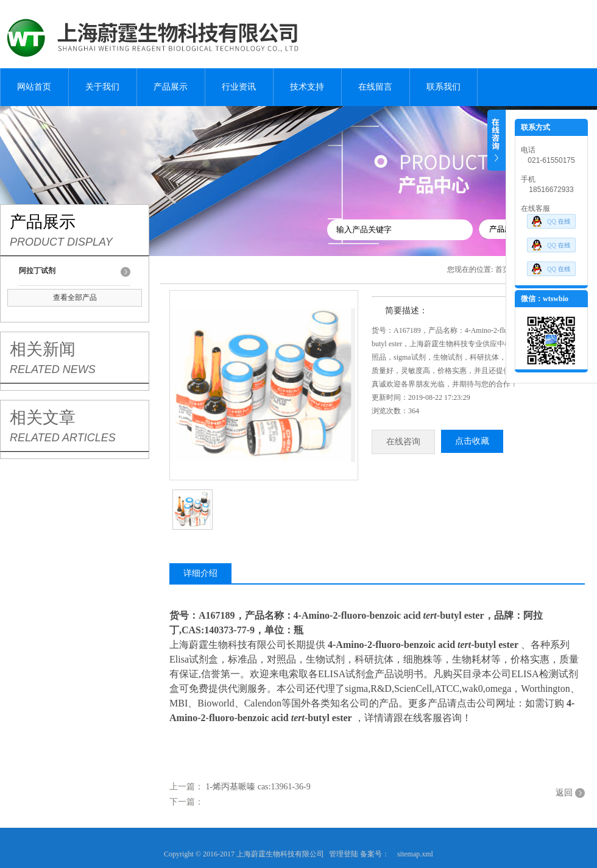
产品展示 (171, 87)
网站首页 (34, 87)
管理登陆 (344, 854)
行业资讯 (239, 87)
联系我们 (443, 87)
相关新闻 (43, 349)
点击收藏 (472, 441)
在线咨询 (403, 442)
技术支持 (307, 87)
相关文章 (43, 418)
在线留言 (375, 87)
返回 (564, 793)
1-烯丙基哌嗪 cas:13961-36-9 (258, 787)
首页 (503, 269)
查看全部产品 (75, 297)
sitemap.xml (415, 854)
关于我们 (102, 87)
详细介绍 (200, 573)
